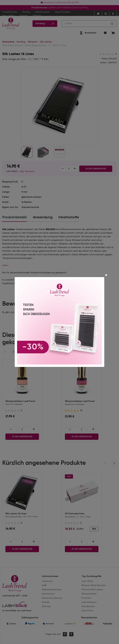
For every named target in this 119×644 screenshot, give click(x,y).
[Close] (106, 275)
